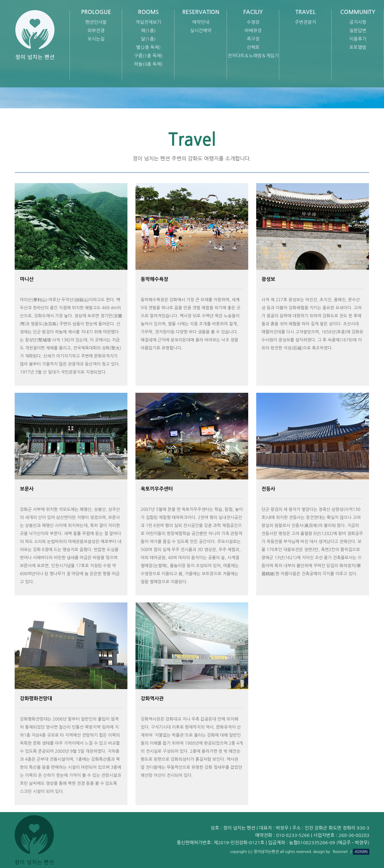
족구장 (253, 39)
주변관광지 (305, 22)
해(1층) (148, 31)
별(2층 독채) (148, 47)
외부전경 (96, 31)
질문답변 (358, 31)
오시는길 (96, 39)
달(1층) (148, 39)
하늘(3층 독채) (148, 64)
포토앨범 (358, 47)
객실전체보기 (148, 22)
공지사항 (358, 22)
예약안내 (201, 22)
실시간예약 (201, 31)
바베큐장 (253, 31)
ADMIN (361, 852)
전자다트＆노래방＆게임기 (253, 56)
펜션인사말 (96, 22)
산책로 (253, 47)
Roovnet (340, 852)
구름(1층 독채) (148, 56)
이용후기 (358, 39)
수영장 (253, 22)
